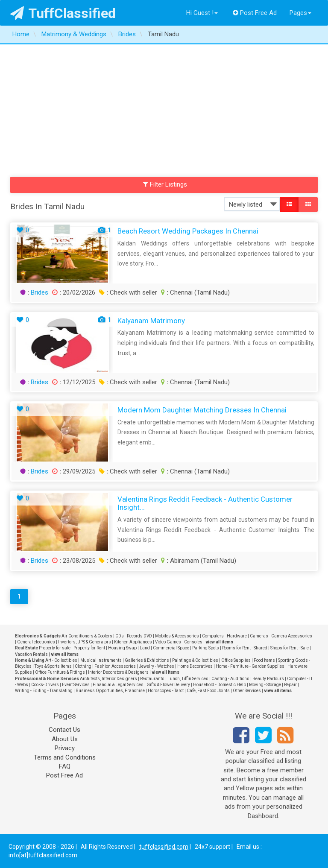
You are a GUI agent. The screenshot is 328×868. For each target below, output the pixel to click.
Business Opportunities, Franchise (110, 691)
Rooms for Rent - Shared (245, 648)
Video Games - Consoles (179, 642)
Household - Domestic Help (220, 685)
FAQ (65, 766)
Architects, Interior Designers (108, 679)
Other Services (247, 691)
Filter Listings (165, 184)
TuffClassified (63, 13)
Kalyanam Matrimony (151, 321)
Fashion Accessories (115, 666)
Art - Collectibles (61, 660)
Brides (40, 292)
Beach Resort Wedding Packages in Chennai (188, 231)
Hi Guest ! (202, 13)
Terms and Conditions (65, 757)
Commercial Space (171, 648)
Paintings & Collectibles (195, 660)
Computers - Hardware (224, 636)
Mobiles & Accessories (177, 636)
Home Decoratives (195, 666)
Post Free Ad (255, 13)
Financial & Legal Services (118, 685)
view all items (219, 642)
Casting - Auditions (230, 679)
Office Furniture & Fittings (60, 672)
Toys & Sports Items (53, 666)
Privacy (65, 748)
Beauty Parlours (268, 679)
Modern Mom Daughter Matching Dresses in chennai (202, 410)
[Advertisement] (164, 108)
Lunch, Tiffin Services (188, 679)
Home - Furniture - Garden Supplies (250, 666)
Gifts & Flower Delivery (168, 685)
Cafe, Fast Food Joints (208, 691)
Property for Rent (89, 648)
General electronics (36, 642)
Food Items (264, 660)
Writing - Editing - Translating (44, 691)
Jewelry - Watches (157, 666)
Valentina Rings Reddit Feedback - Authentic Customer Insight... (205, 503)
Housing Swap (122, 648)
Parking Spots (206, 648)
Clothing (83, 666)
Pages (300, 13)
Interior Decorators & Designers (118, 672)
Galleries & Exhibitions (147, 660)
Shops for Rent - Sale (290, 648)
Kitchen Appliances (133, 642)
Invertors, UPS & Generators (85, 642)
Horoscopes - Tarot (166, 691)
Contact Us (64, 730)
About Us (65, 739)
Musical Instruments (101, 660)
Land (145, 648)
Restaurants (152, 679)
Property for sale (55, 648)
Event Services (76, 685)
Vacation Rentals (31, 654)
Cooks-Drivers (45, 685)
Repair (290, 685)
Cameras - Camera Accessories (281, 636)
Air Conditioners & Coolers (87, 636)
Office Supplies (236, 660)
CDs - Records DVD (134, 636)
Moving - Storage (265, 685)
